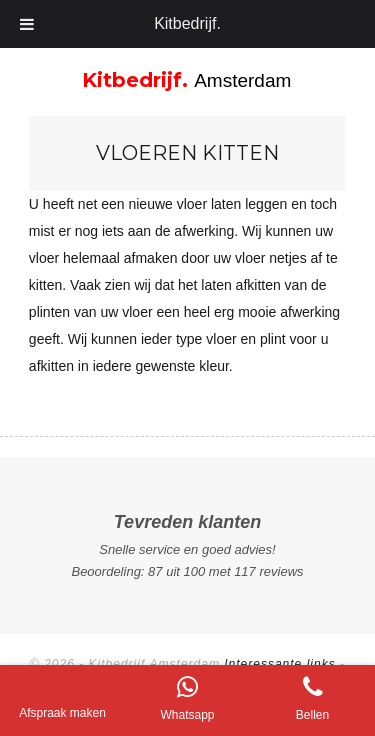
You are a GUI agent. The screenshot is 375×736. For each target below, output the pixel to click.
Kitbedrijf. (187, 23)
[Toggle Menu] (27, 24)
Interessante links (279, 664)
